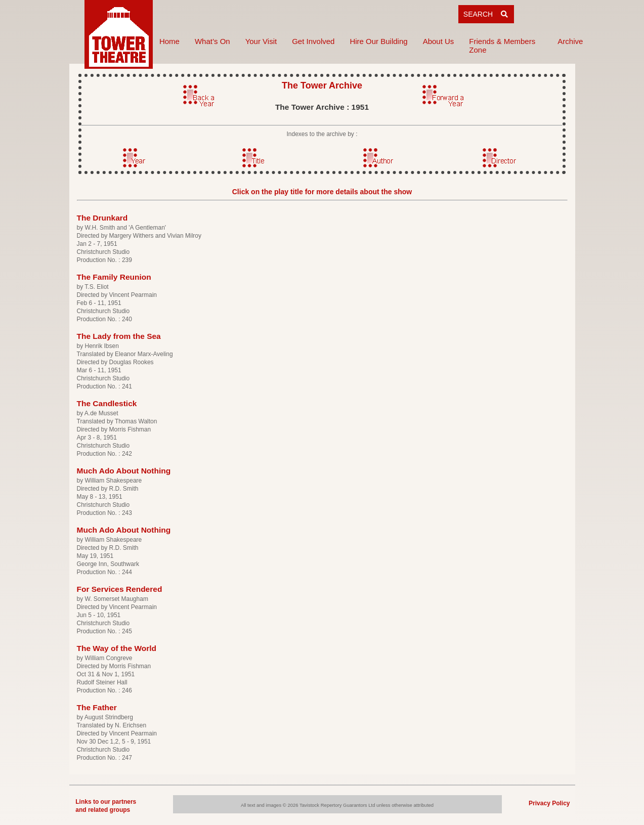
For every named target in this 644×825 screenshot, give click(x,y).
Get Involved (313, 41)
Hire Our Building (378, 41)
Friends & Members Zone (502, 46)
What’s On (212, 41)
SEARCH (486, 14)
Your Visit (261, 41)
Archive (570, 41)
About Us (439, 41)
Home (169, 41)
